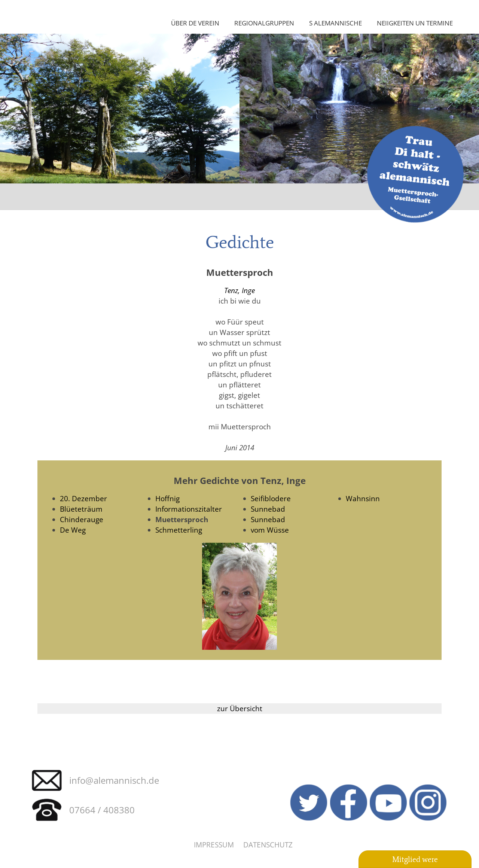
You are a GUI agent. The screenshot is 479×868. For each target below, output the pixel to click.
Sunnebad (268, 509)
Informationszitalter (189, 509)
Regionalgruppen (264, 23)
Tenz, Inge (239, 290)
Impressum (214, 845)
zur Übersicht (240, 708)
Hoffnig (167, 498)
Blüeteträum (81, 509)
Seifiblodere (271, 498)
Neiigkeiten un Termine (415, 23)
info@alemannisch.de (114, 780)
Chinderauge (82, 519)
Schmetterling (179, 530)
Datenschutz (268, 845)
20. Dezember (83, 498)
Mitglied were (415, 859)
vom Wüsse (270, 530)
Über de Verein (195, 23)
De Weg (73, 530)
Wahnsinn (363, 498)
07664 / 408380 (102, 810)
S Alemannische (335, 23)
